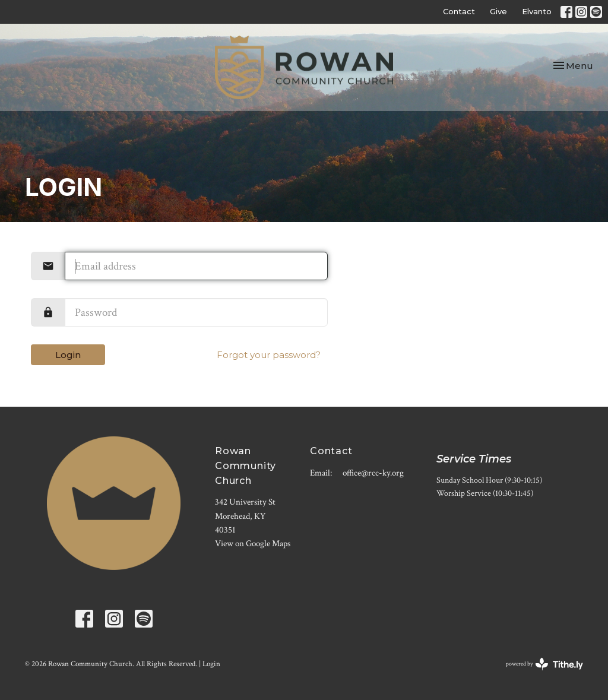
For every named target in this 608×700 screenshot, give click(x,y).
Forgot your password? (269, 355)
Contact (459, 11)
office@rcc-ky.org (373, 473)
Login (68, 355)
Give (498, 11)
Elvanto (537, 11)
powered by (544, 664)
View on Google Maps (253, 544)
